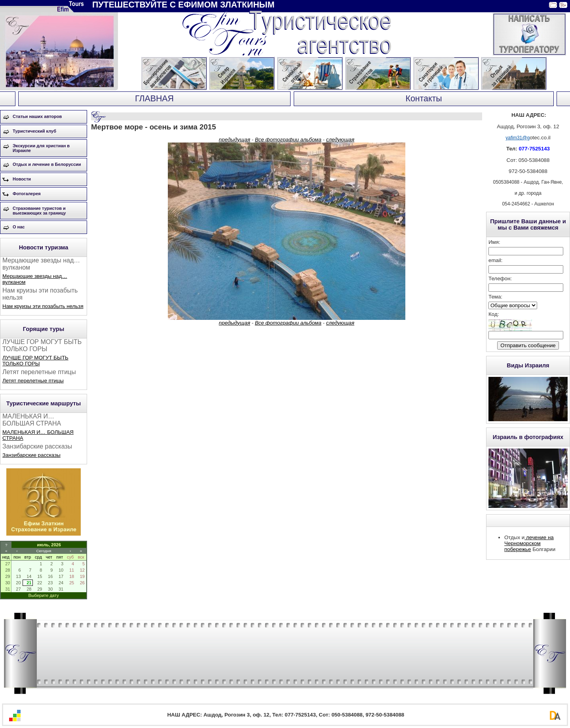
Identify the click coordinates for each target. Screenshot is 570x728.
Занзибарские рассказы (31, 455)
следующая (340, 140)
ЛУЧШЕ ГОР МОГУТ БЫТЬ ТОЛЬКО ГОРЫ (35, 361)
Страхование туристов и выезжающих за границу (39, 211)
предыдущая (235, 140)
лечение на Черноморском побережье (529, 543)
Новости (22, 179)
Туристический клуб (34, 131)
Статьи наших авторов (37, 116)
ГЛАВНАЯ (154, 99)
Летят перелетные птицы (33, 381)
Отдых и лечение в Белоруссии (47, 164)
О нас (19, 227)
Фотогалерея (27, 194)
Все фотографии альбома (288, 140)
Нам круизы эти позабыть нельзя (43, 306)
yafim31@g (518, 138)
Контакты (424, 99)
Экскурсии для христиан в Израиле (41, 148)
